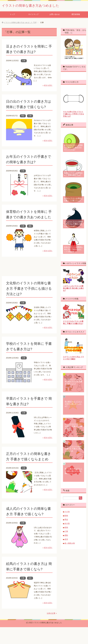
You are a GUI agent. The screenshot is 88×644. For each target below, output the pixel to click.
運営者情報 (76, 15)
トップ (12, 15)
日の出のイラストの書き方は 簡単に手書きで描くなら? (28, 107)
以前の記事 (51, 630)
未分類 (67, 524)
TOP (20, 23)
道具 (30, 595)
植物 (66, 528)
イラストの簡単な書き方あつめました (35, 6)
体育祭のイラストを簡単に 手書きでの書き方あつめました (28, 223)
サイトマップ (33, 15)
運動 (30, 237)
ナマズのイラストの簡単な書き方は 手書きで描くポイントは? (73, 224)
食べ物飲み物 (70, 544)
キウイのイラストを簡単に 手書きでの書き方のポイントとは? (73, 148)
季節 (23, 122)
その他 (67, 512)
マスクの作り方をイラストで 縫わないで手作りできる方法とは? (73, 115)
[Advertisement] (29, 279)
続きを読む (48, 86)
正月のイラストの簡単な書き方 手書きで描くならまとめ (29, 470)
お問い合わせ (55, 15)
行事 (24, 61)
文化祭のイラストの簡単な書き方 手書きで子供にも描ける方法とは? (28, 300)
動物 (66, 516)
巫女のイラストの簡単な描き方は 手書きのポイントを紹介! (73, 250)
